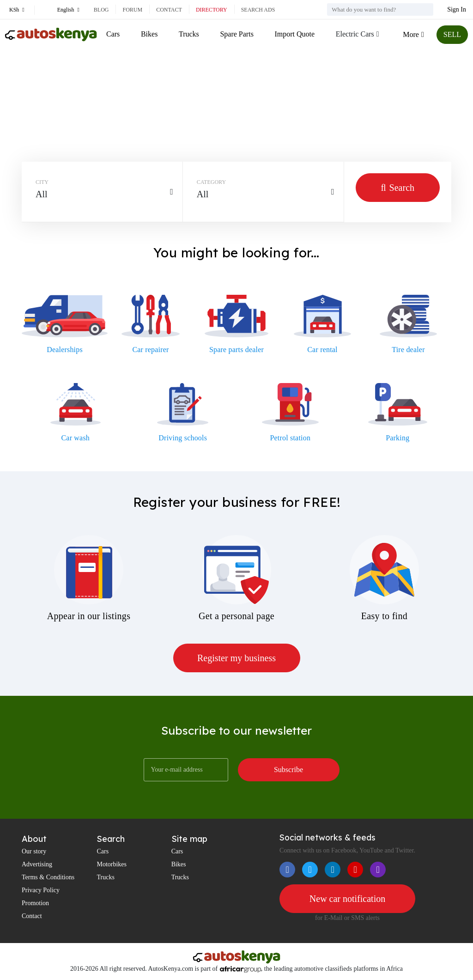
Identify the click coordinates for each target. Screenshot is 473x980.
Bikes (149, 34)
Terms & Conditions (48, 877)
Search (397, 188)
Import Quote (294, 34)
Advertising (37, 864)
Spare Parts (236, 34)
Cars (113, 34)
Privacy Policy (41, 890)
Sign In (457, 9)
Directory (212, 10)
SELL (452, 34)
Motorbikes (112, 864)
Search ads (258, 10)
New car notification (347, 899)
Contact (169, 10)
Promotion (35, 903)
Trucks (189, 34)
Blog (101, 10)
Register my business (236, 658)
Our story (34, 851)
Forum (132, 10)
